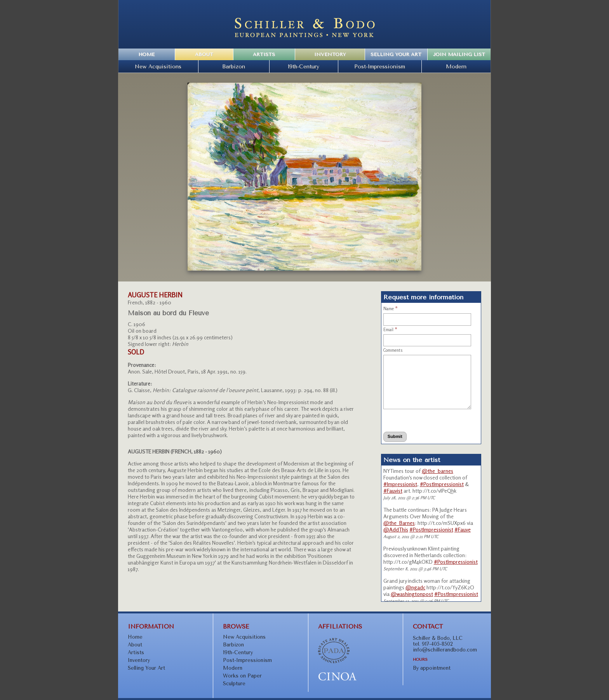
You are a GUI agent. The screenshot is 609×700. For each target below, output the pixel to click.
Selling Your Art (396, 54)
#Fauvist (393, 491)
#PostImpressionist (442, 484)
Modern (456, 66)
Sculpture (234, 683)
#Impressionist (400, 484)
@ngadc (415, 587)
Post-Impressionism (380, 66)
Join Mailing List (459, 54)
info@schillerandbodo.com (445, 650)
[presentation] (419, 420)
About (204, 54)
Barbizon (234, 66)
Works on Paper (242, 676)
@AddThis (396, 529)
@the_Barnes (399, 523)
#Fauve (463, 529)
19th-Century (304, 66)
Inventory (330, 54)
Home (146, 54)
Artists (264, 54)
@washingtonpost (412, 594)
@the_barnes (438, 471)
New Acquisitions (158, 66)
